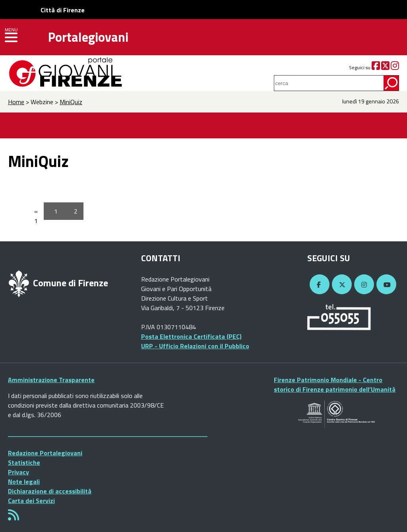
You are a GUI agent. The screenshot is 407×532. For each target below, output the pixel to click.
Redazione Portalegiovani (45, 453)
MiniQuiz (71, 102)
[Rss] (14, 517)
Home (16, 102)
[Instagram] (395, 67)
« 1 (36, 216)
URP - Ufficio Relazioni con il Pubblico (195, 346)
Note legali (24, 482)
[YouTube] (385, 285)
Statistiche (24, 462)
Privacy (18, 472)
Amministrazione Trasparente (51, 380)
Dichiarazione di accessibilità (50, 491)
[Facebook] (376, 67)
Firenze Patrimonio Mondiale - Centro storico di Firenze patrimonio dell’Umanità (335, 384)
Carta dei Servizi (31, 501)
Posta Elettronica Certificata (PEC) (191, 336)
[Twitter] (385, 67)
